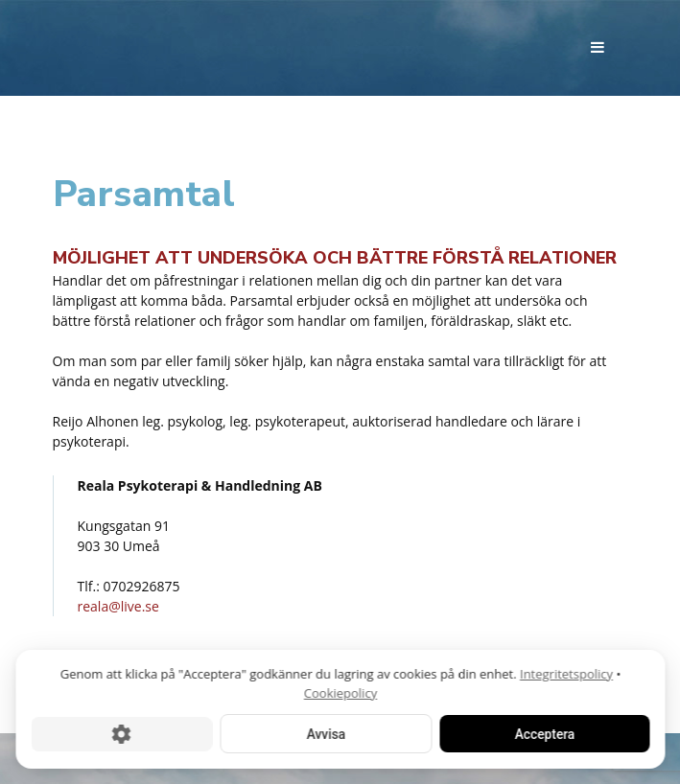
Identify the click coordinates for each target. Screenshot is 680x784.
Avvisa (325, 733)
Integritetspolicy (566, 673)
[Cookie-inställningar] (121, 733)
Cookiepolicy (340, 692)
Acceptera (544, 733)
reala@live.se (118, 606)
